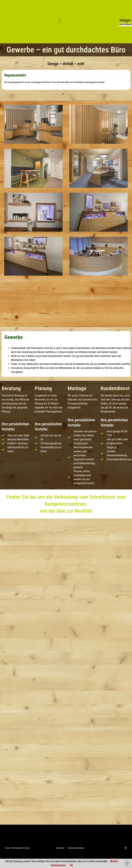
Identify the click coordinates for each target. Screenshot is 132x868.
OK (71, 865)
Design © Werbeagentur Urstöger (17, 848)
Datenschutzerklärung (76, 848)
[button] (59, 21)
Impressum (60, 848)
